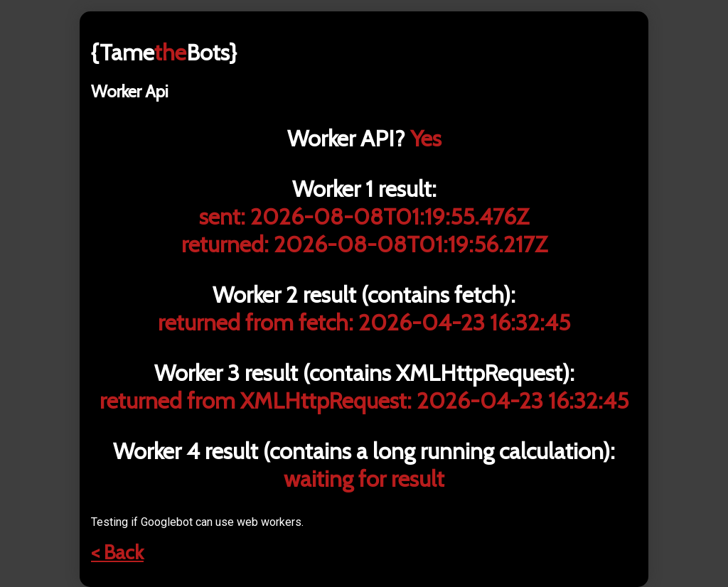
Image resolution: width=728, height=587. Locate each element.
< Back (117, 552)
